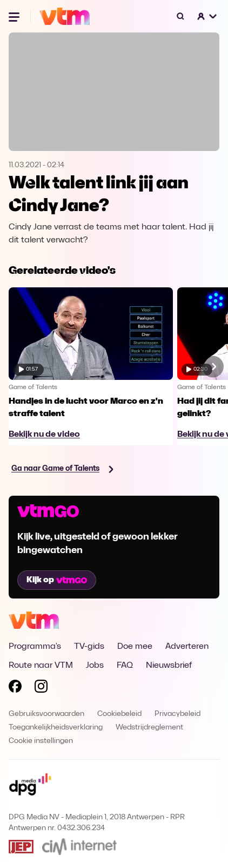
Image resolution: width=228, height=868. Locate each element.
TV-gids (89, 647)
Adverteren (187, 647)
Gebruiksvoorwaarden (46, 714)
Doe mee (135, 647)
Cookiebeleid (119, 714)
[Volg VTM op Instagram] (41, 688)
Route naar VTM (41, 666)
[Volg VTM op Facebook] (15, 688)
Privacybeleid (177, 714)
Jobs (95, 666)
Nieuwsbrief (169, 666)
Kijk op (57, 580)
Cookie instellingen (41, 741)
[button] (207, 16)
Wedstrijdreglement (149, 728)
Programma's (35, 647)
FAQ (125, 666)
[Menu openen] (15, 16)
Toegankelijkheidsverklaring (56, 728)
